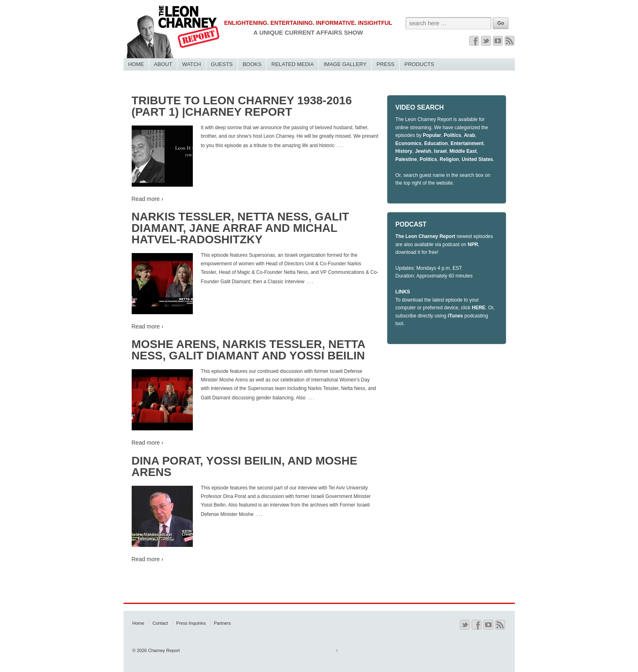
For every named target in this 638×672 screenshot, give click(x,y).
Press (386, 64)
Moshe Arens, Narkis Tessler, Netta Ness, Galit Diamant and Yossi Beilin (248, 350)
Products (419, 64)
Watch (192, 64)
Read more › (148, 199)
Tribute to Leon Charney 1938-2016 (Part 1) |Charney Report (242, 106)
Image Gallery (345, 64)
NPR (473, 245)
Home (136, 64)
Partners (223, 623)
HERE (478, 308)
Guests (222, 64)
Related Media (293, 64)
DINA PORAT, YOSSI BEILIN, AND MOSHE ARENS (245, 466)
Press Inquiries (191, 623)
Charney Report (163, 650)
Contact (160, 623)
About (163, 64)
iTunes (455, 316)
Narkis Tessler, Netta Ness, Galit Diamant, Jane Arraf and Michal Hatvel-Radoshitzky (241, 228)
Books (252, 64)
